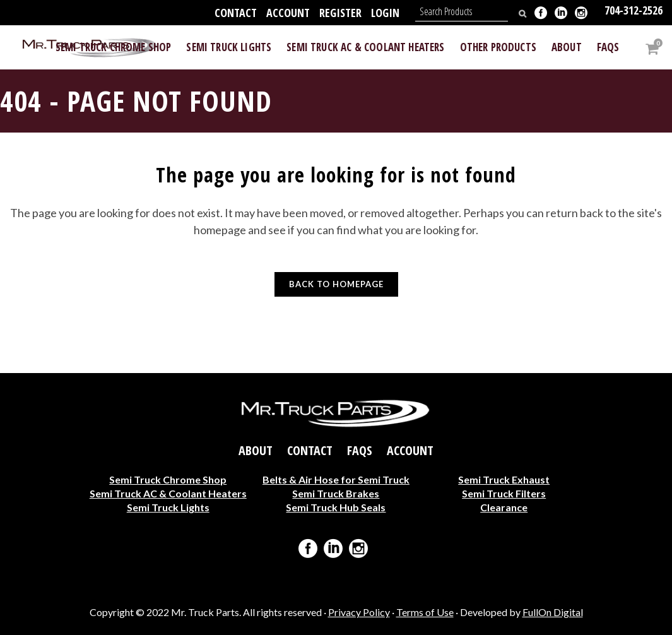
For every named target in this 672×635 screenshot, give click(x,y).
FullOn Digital (553, 612)
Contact (236, 13)
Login (385, 13)
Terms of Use (425, 612)
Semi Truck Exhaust (504, 479)
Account (288, 13)
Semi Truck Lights (168, 507)
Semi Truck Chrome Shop (168, 479)
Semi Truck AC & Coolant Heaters (168, 493)
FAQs (360, 451)
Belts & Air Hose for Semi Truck (336, 479)
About (256, 451)
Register (340, 13)
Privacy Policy (359, 612)
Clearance (504, 507)
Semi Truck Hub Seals (336, 507)
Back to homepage (336, 284)
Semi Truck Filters (504, 493)
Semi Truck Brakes (336, 493)
